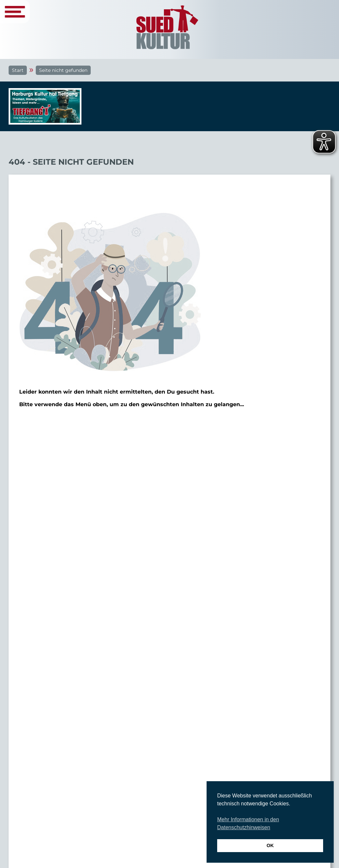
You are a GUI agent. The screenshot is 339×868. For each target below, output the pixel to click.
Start (18, 70)
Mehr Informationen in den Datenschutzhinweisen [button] (248, 823)
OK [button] (270, 845)
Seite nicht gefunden (63, 70)
